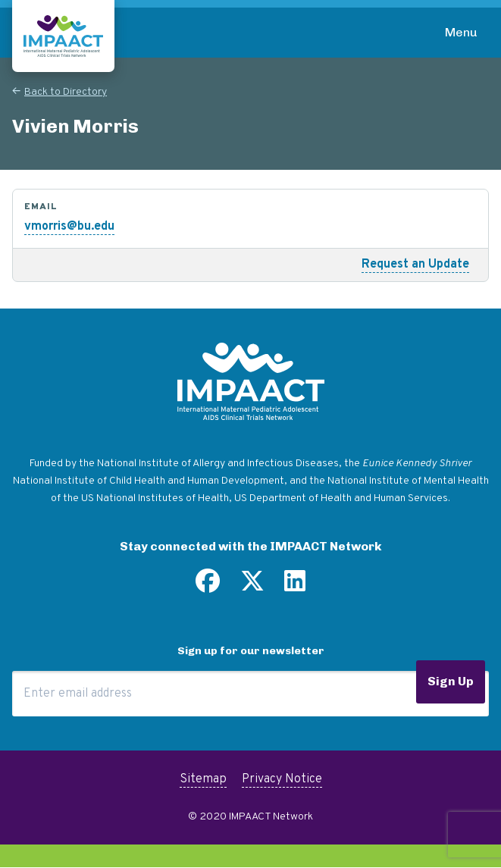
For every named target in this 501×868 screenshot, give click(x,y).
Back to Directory (66, 92)
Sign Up (451, 681)
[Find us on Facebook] (208, 587)
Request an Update (415, 265)
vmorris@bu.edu (69, 227)
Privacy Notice (282, 779)
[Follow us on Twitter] (252, 587)
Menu (461, 32)
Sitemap (203, 779)
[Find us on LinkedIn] (295, 587)
